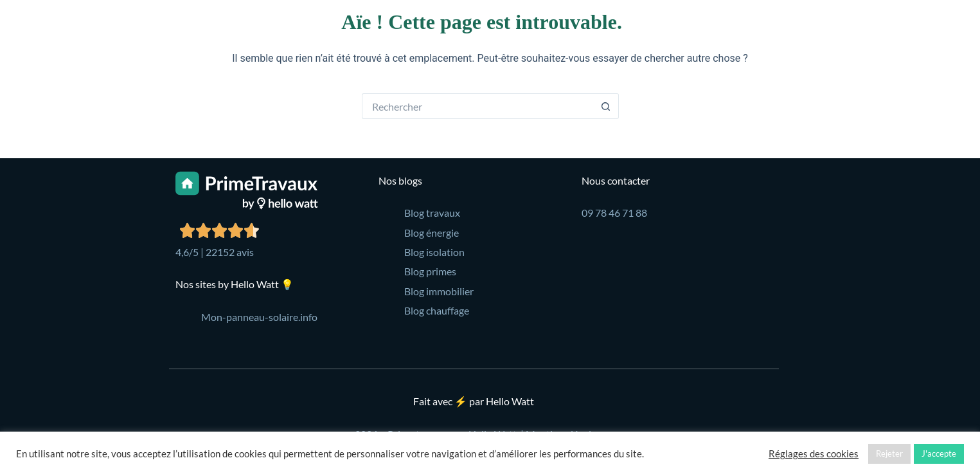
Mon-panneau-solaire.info (259, 317)
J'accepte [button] (939, 453)
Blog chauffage (437, 310)
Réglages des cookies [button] (814, 454)
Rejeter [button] (889, 453)
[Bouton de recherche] (606, 106)
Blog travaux (432, 213)
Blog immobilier (439, 291)
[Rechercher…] (477, 106)
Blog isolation (434, 252)
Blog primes (430, 271)
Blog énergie (432, 233)
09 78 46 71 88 (614, 213)
